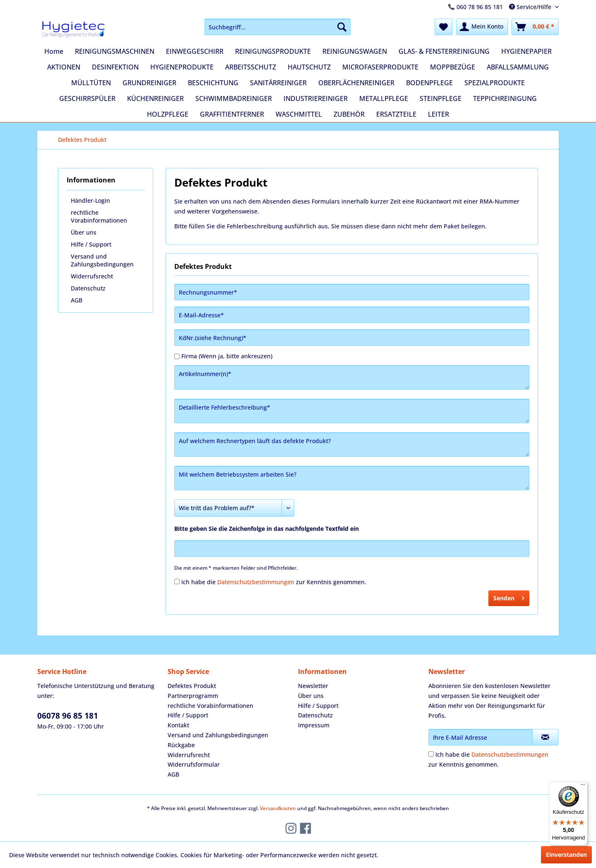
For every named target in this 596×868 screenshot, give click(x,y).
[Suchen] (342, 27)
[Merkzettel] (443, 27)
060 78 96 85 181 (480, 7)
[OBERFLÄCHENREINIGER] (356, 83)
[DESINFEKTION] (115, 67)
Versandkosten (278, 808)
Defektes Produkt (192, 686)
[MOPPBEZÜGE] (453, 67)
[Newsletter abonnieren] (545, 737)
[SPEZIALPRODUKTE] (495, 83)
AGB (77, 300)
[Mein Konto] (482, 27)
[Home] (54, 51)
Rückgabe (181, 745)
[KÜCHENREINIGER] (155, 98)
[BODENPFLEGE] (429, 83)
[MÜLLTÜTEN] (91, 83)
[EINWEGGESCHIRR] (195, 51)
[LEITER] (439, 114)
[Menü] (583, 786)
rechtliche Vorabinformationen (99, 216)
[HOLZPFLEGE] (168, 114)
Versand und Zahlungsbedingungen (102, 260)
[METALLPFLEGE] (384, 98)
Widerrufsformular (194, 764)
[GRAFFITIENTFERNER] (232, 114)
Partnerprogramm (193, 696)
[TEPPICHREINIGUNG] (505, 98)
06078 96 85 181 (68, 716)
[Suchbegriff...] (278, 27)
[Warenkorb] (535, 27)
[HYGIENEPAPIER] (526, 51)
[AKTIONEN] (64, 67)
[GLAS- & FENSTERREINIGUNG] (444, 51)
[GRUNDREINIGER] (149, 83)
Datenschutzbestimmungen (256, 582)
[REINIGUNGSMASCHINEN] (115, 51)
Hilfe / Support (91, 244)
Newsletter (313, 686)
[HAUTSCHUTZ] (309, 67)
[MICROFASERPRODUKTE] (380, 67)
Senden (509, 597)
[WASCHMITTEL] (299, 114)
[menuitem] (278, 27)
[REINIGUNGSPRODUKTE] (273, 51)
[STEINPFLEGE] (441, 98)
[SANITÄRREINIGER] (278, 83)
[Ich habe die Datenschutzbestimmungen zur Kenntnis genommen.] (177, 581)
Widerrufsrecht (92, 276)
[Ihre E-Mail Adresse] (481, 737)
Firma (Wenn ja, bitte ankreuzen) (227, 356)
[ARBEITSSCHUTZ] (251, 67)
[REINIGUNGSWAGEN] (355, 51)
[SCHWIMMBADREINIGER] (234, 98)
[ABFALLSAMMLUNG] (518, 67)
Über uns (84, 232)
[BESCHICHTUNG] (213, 83)
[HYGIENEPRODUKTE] (182, 67)
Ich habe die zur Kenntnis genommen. (274, 582)
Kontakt (178, 725)
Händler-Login (90, 200)
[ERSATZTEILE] (396, 114)
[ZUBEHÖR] (349, 114)
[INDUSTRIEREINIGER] (316, 98)
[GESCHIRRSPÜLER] (87, 98)
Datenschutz (88, 288)
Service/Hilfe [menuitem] (531, 7)
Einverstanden (566, 855)
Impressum (314, 725)
